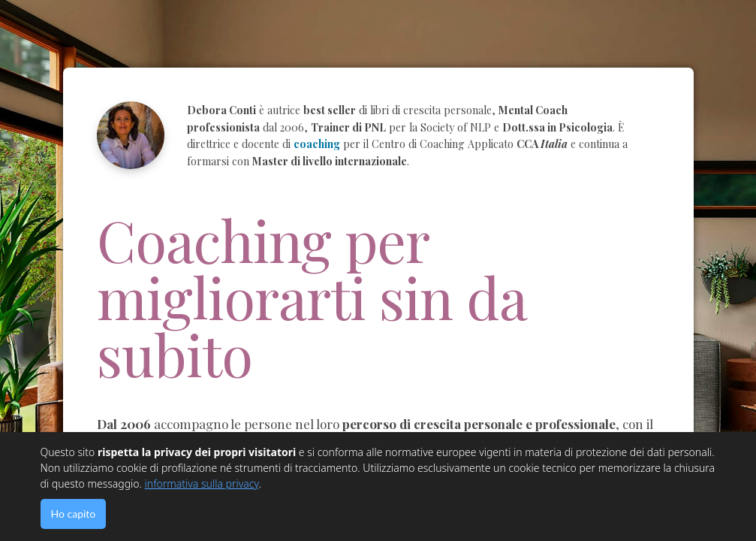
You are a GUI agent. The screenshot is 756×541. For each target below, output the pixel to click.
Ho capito (74, 514)
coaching (317, 144)
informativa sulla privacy (202, 484)
